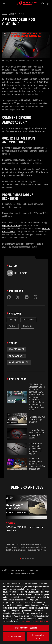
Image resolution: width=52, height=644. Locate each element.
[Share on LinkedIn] (27, 297)
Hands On (28, 326)
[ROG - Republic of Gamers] (26, 3)
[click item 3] (28, 559)
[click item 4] (30, 559)
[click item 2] (25, 559)
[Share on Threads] (35, 297)
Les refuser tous (14, 637)
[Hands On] (34, 570)
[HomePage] (4, 571)
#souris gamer (16, 349)
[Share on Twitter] (18, 297)
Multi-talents (28, 320)
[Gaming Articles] (18, 570)
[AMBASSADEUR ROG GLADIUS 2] (23, 573)
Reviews (13, 326)
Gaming (12, 320)
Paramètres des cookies (26, 628)
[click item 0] (20, 559)
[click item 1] (23, 559)
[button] (4, 3)
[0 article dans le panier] (48, 3)
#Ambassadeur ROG (19, 362)
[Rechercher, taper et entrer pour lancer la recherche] (43, 3)
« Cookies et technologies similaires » (34, 621)
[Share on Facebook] (9, 297)
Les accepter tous (38, 637)
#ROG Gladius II (17, 356)
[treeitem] (26, 523)
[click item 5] (33, 559)
